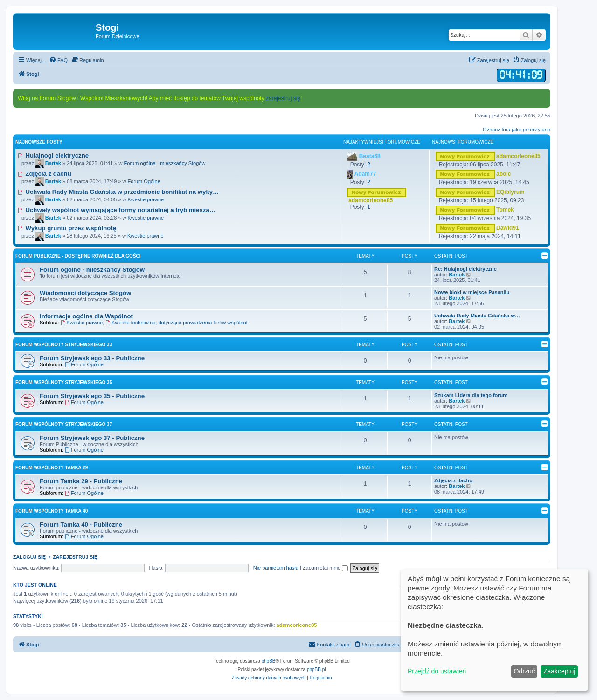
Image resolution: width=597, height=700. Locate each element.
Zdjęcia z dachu (45, 174)
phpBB (269, 661)
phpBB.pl (316, 669)
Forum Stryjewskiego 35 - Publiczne (92, 396)
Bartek (457, 275)
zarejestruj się (283, 98)
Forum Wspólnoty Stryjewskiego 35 (64, 382)
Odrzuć (524, 671)
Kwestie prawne (146, 199)
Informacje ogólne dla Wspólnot (86, 316)
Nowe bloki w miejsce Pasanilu (472, 292)
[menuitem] (58, 60)
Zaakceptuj (559, 671)
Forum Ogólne (144, 181)
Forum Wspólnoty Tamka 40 (52, 511)
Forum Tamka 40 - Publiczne (81, 525)
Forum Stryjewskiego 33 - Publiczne (92, 358)
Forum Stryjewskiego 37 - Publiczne (92, 438)
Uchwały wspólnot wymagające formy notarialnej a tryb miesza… (117, 210)
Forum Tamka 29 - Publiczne (81, 481)
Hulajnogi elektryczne (53, 155)
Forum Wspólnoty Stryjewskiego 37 (64, 424)
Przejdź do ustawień (437, 671)
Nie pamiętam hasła (276, 568)
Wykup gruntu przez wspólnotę (67, 228)
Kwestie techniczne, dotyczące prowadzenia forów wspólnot (177, 323)
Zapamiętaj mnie (325, 568)
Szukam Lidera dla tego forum (471, 395)
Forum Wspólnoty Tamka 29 (52, 468)
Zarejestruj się (75, 557)
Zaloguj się (29, 557)
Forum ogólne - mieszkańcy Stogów (165, 163)
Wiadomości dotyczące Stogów (85, 293)
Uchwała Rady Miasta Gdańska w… (477, 316)
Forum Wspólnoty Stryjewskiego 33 (64, 345)
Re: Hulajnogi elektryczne (465, 269)
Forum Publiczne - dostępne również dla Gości (78, 256)
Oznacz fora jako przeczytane (517, 130)
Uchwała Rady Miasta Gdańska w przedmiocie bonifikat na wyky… (118, 192)
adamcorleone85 (297, 625)
